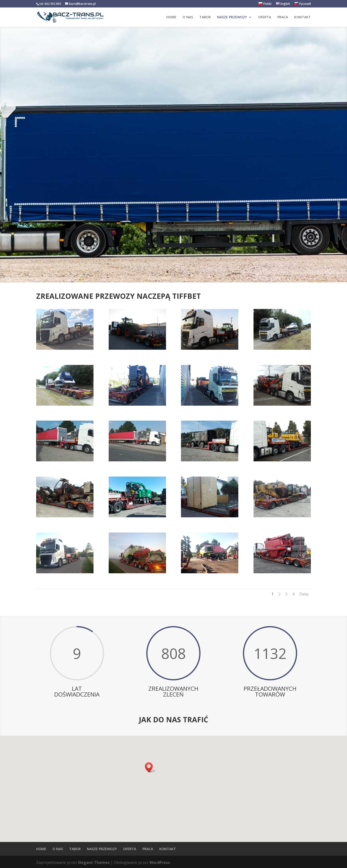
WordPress (160, 862)
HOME (171, 17)
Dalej (304, 594)
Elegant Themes (94, 862)
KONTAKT (303, 17)
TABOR (205, 17)
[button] (150, 767)
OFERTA (265, 17)
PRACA (283, 17)
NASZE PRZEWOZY (232, 17)
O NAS (188, 17)
